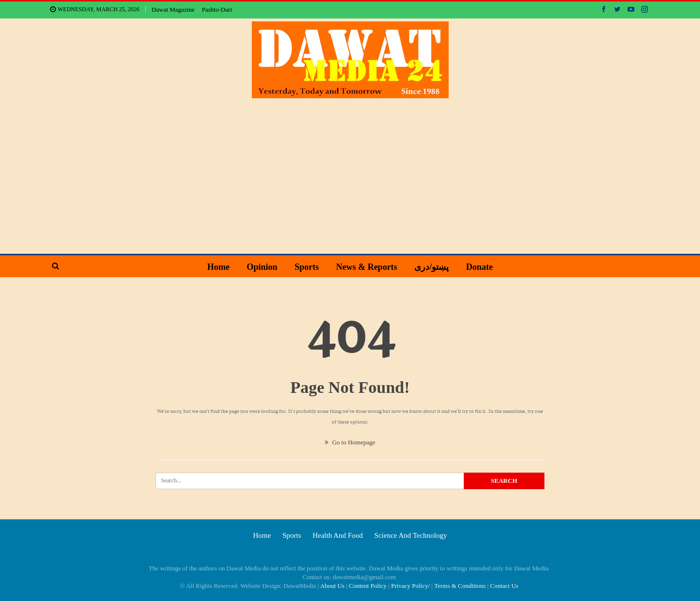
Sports (307, 267)
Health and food (338, 535)
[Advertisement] (350, 171)
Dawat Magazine (173, 9)
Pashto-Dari (217, 9)
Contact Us (504, 586)
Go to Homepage (350, 442)
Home (218, 267)
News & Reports (367, 267)
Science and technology (411, 535)
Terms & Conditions (460, 586)
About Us (332, 586)
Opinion (262, 267)
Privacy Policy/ (411, 586)
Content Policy (368, 586)
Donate (480, 267)
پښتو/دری (431, 267)
